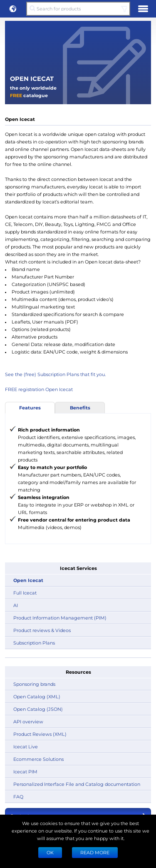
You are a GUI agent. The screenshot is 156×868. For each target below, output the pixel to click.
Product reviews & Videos (42, 630)
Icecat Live (26, 746)
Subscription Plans (34, 643)
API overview (28, 721)
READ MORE (95, 852)
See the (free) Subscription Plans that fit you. (55, 374)
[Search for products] (78, 9)
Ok (50, 852)
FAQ (18, 797)
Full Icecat (25, 593)
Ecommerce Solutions (38, 759)
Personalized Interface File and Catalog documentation (77, 784)
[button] (13, 9)
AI (16, 605)
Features (30, 408)
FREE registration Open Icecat (39, 389)
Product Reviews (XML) (40, 734)
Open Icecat (28, 580)
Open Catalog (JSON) (38, 709)
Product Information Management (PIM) (60, 618)
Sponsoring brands (34, 684)
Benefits (80, 408)
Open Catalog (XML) (37, 696)
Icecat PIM (25, 771)
